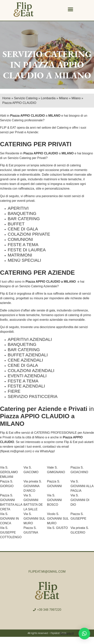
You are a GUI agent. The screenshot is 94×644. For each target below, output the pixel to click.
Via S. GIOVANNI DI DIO (80, 500)
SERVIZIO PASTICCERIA (33, 396)
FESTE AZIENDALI (26, 386)
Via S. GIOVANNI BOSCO (55, 500)
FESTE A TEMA (23, 245)
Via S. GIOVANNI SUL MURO (34, 519)
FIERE (14, 391)
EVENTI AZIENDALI (27, 376)
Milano (40, 437)
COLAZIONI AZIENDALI (31, 371)
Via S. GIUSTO (58, 528)
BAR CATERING (24, 219)
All (29, 633)
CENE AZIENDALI (25, 360)
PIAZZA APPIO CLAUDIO (43, 70)
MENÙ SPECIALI (24, 260)
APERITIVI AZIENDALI (30, 339)
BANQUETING (22, 213)
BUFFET (16, 224)
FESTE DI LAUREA (27, 250)
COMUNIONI (20, 239)
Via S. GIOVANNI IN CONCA (9, 519)
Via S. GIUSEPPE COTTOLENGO (11, 532)
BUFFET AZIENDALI (28, 355)
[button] (71, 10)
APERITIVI (18, 208)
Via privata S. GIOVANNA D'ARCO (33, 486)
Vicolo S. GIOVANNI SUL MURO (58, 519)
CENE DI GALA (23, 229)
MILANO (54, 116)
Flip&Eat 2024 (58, 633)
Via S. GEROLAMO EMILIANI (9, 472)
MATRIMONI (20, 255)
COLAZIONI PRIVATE (29, 234)
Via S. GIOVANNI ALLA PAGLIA (82, 486)
